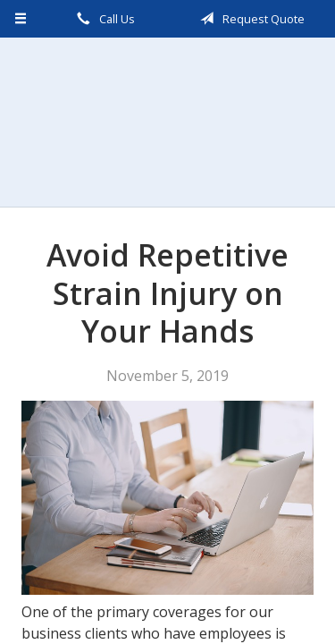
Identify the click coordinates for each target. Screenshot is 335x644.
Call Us (103, 19)
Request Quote (249, 19)
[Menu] (21, 19)
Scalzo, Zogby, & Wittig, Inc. (168, 122)
